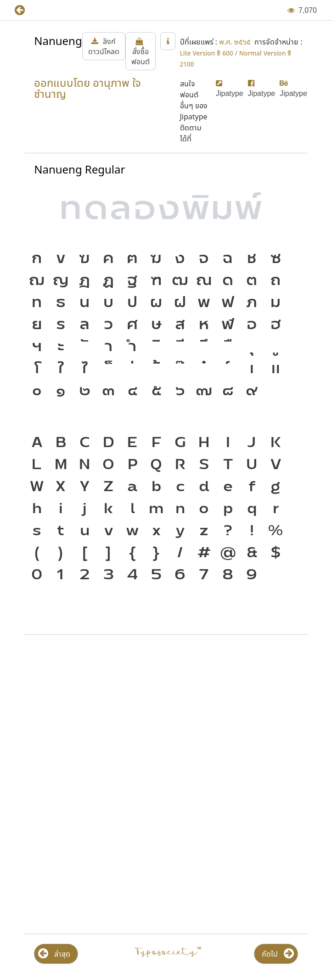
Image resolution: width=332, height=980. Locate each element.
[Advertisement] (166, 716)
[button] (26, 10)
